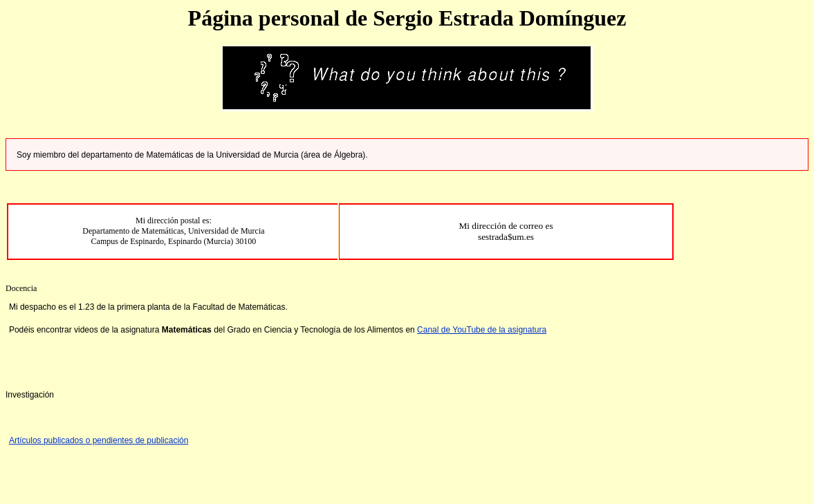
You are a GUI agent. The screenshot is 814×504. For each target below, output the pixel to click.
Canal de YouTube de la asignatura (482, 330)
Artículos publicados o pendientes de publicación (99, 440)
